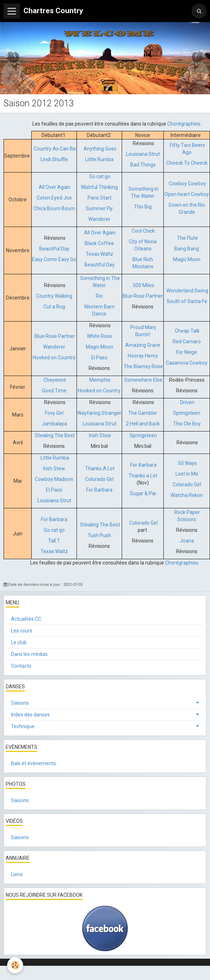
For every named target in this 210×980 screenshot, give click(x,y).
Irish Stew (100, 435)
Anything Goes (100, 149)
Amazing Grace (143, 345)
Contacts (21, 666)
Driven (187, 402)
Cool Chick (143, 231)
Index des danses (30, 715)
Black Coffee (99, 243)
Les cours (22, 631)
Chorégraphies (184, 124)
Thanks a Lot (143, 476)
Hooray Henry (143, 356)
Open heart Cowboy (187, 194)
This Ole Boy (187, 424)
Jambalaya (54, 424)
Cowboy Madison (54, 479)
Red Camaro (187, 341)
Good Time (54, 391)
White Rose (99, 336)
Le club (19, 642)
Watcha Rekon (187, 495)
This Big (143, 207)
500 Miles (143, 285)
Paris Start (99, 198)
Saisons (20, 703)
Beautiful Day (54, 249)
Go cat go (100, 176)
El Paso (99, 357)
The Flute (187, 238)
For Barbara (99, 490)
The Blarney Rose (143, 366)
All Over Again (55, 187)
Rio (99, 296)
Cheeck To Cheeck (187, 163)
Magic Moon (187, 259)
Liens (17, 874)
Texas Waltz (99, 254)
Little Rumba (99, 159)
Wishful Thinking (99, 187)
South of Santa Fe (187, 301)
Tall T (54, 541)
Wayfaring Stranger (99, 413)
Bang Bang (187, 249)
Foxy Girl (54, 413)
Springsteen (187, 413)
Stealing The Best (55, 435)
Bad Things (143, 165)
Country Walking (54, 296)
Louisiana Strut (143, 154)
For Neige (187, 352)
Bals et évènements (33, 763)
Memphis (100, 380)
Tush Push (99, 535)
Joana (187, 541)
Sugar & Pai (143, 493)
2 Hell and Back (143, 424)
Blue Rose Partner (143, 296)
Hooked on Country (54, 357)
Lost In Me (187, 474)
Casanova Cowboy (187, 363)
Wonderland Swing (187, 291)
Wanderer (99, 219)
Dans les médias (29, 654)
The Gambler (143, 413)
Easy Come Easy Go (54, 259)
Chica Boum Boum (54, 208)
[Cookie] (15, 965)
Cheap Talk (187, 331)
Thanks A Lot (100, 468)
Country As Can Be (55, 149)
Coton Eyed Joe (54, 198)
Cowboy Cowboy (187, 184)
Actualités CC (26, 619)
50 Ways (187, 463)
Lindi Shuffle (54, 159)
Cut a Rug (54, 307)
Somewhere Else (143, 380)
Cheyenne (54, 380)
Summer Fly (99, 208)
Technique (23, 726)
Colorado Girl (99, 479)
